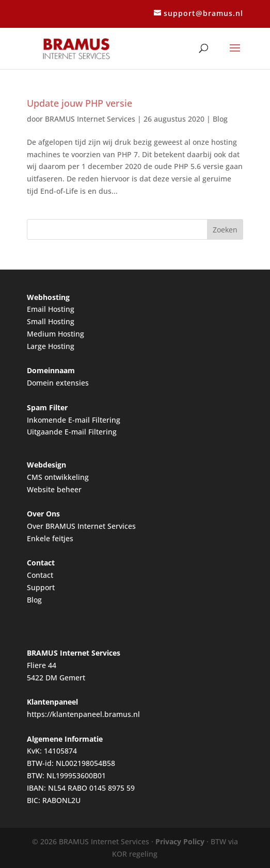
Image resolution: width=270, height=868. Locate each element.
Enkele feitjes (50, 538)
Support (41, 587)
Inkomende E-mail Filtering (74, 420)
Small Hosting (51, 321)
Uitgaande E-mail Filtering (72, 432)
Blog (220, 119)
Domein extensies (58, 383)
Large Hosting (51, 346)
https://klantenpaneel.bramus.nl (83, 714)
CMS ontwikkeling (58, 477)
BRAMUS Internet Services (90, 119)
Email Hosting (51, 309)
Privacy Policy (180, 841)
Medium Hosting (55, 334)
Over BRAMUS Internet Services (81, 526)
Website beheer (54, 489)
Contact (40, 575)
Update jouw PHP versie (80, 103)
